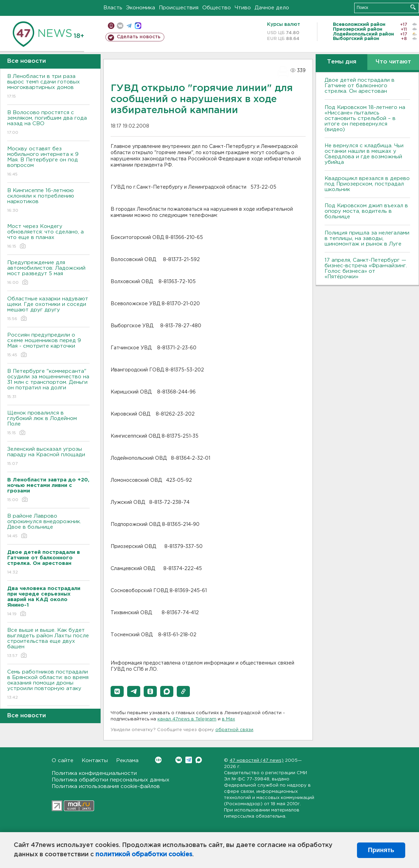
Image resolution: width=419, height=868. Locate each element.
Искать (413, 7)
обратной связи (234, 730)
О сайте (63, 761)
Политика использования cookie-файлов (106, 786)
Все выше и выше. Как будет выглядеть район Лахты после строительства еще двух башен (48, 643)
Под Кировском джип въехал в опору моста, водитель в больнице (366, 211)
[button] (117, 691)
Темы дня (342, 62)
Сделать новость (139, 37)
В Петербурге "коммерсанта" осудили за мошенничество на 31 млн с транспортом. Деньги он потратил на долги (48, 384)
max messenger (138, 26)
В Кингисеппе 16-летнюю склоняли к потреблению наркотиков (48, 201)
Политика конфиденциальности (94, 773)
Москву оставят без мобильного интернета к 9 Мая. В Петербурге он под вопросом (48, 162)
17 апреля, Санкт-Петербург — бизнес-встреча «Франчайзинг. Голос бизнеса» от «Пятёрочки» (366, 268)
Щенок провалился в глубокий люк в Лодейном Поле (48, 423)
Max (199, 760)
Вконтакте (158, 760)
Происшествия (179, 8)
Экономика (141, 8)
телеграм (129, 26)
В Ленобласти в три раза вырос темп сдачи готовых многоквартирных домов (48, 87)
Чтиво (243, 8)
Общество (217, 8)
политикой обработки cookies (144, 855)
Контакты (95, 761)
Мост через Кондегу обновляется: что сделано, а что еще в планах (48, 237)
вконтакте (120, 26)
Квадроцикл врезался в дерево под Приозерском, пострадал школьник (367, 184)
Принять (381, 850)
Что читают (393, 62)
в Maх (228, 719)
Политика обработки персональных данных (111, 780)
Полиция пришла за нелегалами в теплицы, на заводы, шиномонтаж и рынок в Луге (367, 238)
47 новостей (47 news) (257, 761)
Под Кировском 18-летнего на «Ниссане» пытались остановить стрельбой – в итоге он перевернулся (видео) (365, 118)
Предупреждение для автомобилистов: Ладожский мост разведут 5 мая (48, 273)
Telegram (189, 760)
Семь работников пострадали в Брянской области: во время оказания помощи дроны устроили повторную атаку (48, 685)
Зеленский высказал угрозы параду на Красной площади (48, 457)
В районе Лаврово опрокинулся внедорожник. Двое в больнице (48, 526)
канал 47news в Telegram (187, 719)
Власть (113, 8)
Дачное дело (272, 8)
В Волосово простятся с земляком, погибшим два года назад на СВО (48, 123)
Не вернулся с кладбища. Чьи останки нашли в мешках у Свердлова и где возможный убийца (364, 154)
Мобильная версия (111, 26)
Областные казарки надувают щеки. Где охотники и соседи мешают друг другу (48, 309)
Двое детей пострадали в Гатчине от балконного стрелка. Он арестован (360, 86)
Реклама (127, 761)
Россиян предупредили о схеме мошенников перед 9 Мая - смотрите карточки (48, 345)
